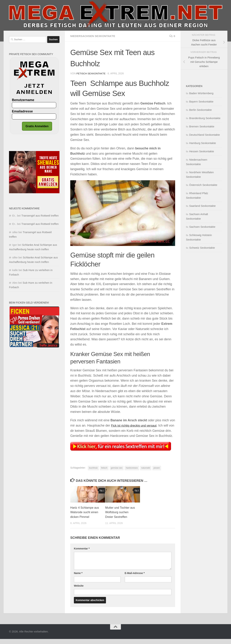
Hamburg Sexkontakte (203, 143)
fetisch (104, 473)
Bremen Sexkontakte (202, 126)
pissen (157, 473)
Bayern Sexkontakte (201, 101)
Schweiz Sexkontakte (202, 248)
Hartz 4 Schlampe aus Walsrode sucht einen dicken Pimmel (85, 517)
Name (78, 578)
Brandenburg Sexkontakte (205, 118)
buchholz (93, 473)
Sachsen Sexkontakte (202, 227)
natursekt (146, 473)
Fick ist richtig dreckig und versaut (135, 425)
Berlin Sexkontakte (200, 110)
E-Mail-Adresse (135, 578)
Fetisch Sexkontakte (91, 73)
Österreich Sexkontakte (203, 185)
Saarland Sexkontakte (202, 206)
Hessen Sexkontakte (202, 151)
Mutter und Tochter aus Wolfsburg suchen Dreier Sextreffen (120, 517)
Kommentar (82, 553)
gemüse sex (117, 473)
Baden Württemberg (201, 93)
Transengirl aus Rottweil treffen (40, 216)
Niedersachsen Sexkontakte (94, 36)
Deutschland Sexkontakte (205, 135)
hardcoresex (132, 473)
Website (79, 591)
